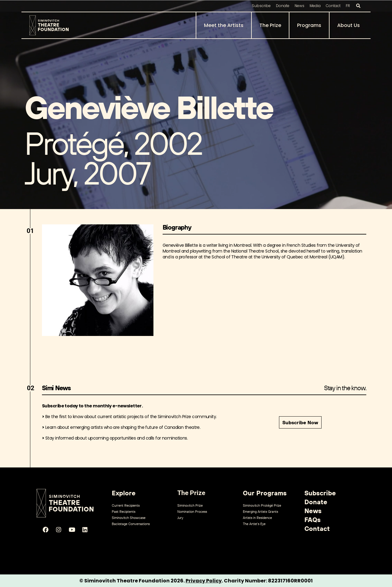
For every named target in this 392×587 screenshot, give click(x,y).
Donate (283, 6)
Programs (309, 25)
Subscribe (261, 6)
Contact (333, 6)
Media (315, 6)
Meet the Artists (224, 25)
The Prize (270, 25)
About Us (349, 25)
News (300, 6)
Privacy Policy (204, 581)
